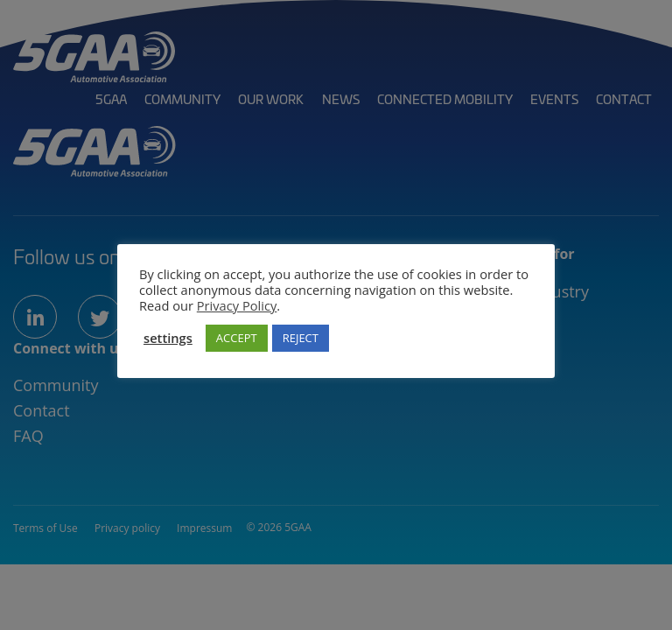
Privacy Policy (237, 305)
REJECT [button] (301, 338)
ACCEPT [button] (237, 338)
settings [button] (168, 338)
